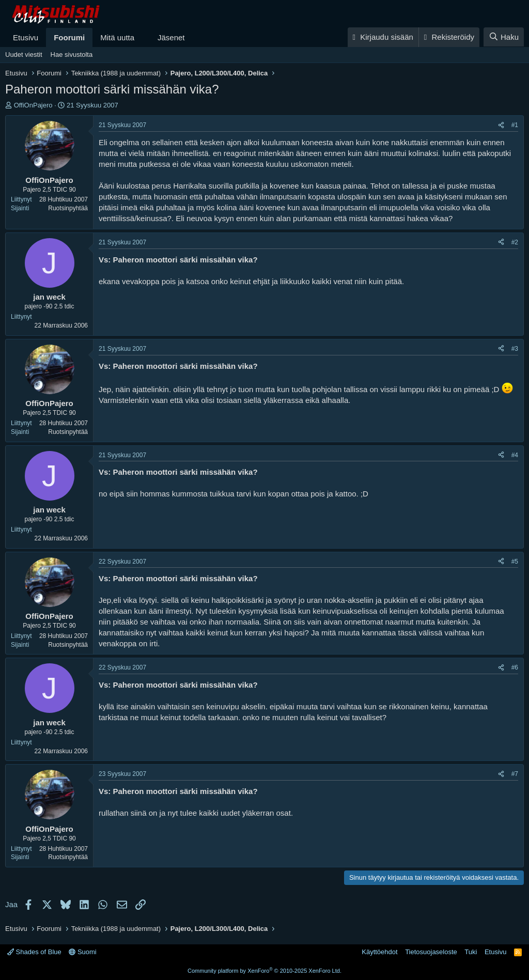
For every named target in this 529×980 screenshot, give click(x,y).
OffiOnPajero (33, 105)
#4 (515, 455)
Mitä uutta (117, 37)
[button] (143, 37)
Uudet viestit (24, 55)
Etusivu (26, 37)
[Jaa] (501, 125)
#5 (515, 562)
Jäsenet (171, 37)
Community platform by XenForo (264, 971)
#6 (515, 667)
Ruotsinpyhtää (68, 208)
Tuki (471, 952)
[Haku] (504, 37)
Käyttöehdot (379, 952)
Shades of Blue (34, 952)
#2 (515, 242)
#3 (515, 349)
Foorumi (69, 37)
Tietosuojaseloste (431, 952)
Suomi (82, 952)
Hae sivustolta (72, 55)
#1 (515, 125)
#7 (515, 774)
